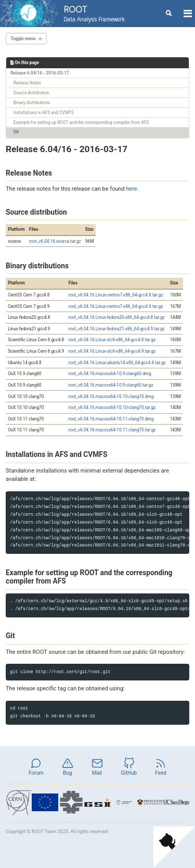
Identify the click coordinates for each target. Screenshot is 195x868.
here (132, 189)
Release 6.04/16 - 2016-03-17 (40, 73)
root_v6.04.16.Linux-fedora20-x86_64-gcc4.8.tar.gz (116, 317)
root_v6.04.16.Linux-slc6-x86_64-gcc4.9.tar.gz (112, 351)
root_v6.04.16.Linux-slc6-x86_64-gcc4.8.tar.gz (112, 340)
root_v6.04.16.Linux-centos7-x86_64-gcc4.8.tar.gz (115, 295)
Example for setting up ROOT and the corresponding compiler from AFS (81, 122)
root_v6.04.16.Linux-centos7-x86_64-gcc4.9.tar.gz (115, 306)
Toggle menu (23, 39)
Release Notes (27, 83)
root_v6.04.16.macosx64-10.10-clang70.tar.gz (112, 407)
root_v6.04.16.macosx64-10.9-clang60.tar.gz (110, 385)
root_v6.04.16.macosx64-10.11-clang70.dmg (111, 419)
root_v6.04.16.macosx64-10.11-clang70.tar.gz (112, 430)
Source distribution (31, 93)
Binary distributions (32, 103)
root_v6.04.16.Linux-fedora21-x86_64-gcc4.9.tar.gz (116, 329)
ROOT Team (44, 832)
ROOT (94, 14)
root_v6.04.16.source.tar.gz (55, 241)
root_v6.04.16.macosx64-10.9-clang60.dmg (109, 374)
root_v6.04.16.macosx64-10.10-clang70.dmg (111, 396)
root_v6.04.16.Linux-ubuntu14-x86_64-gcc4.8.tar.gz (117, 363)
